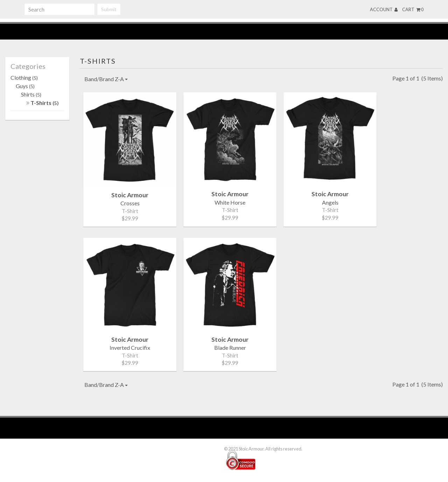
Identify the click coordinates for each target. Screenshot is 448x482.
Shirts (31, 94)
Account (384, 9)
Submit (109, 9)
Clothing (24, 77)
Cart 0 (413, 9)
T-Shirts (43, 103)
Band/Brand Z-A (106, 79)
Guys (25, 86)
